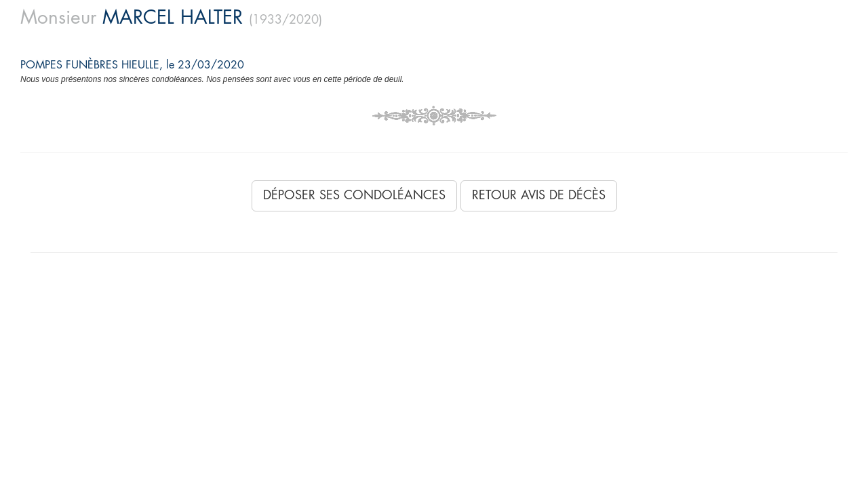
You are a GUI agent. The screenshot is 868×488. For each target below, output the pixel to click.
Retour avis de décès (539, 195)
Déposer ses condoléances (354, 195)
